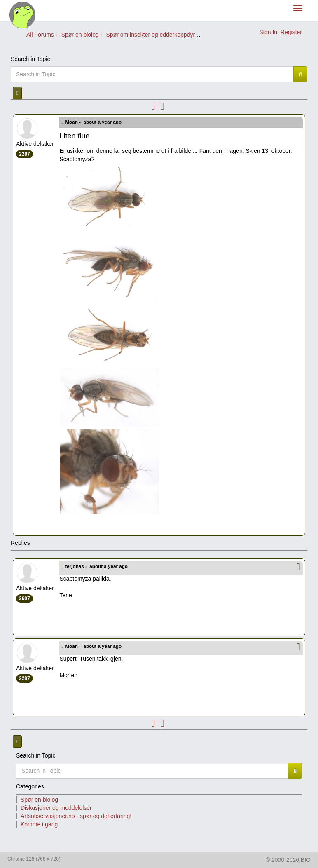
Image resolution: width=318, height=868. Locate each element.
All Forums (40, 35)
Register (291, 32)
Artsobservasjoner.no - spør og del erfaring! (76, 816)
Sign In (268, 32)
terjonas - (97, 566)
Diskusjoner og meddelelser (56, 808)
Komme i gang (39, 824)
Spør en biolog (80, 35)
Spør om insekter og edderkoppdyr (151, 35)
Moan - (94, 122)
